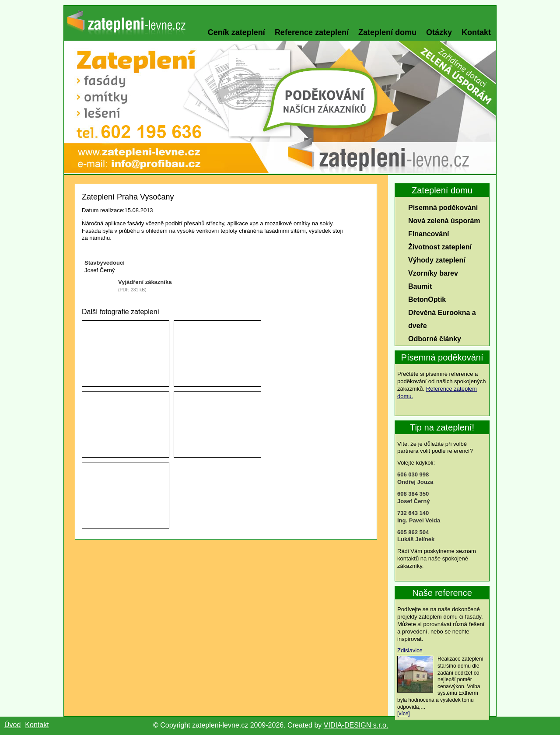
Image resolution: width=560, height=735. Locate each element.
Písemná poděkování (443, 208)
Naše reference (442, 593)
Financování (429, 234)
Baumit (420, 286)
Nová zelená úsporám (444, 221)
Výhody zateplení (437, 260)
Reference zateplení (312, 32)
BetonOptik (427, 299)
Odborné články (435, 339)
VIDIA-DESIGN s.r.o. (356, 725)
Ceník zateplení (236, 32)
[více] (404, 714)
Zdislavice (410, 650)
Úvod (12, 725)
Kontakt (476, 32)
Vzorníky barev (433, 273)
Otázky (439, 32)
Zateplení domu (387, 32)
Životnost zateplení (440, 247)
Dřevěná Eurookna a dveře (442, 319)
